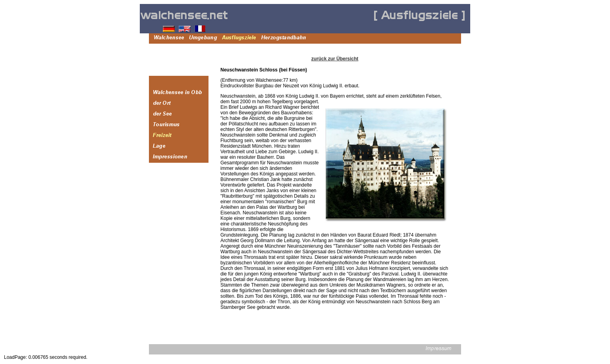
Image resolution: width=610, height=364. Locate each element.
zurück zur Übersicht (335, 59)
